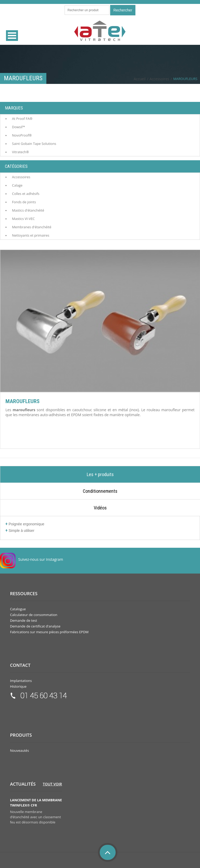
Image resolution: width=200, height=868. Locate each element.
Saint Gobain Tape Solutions (34, 144)
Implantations (21, 681)
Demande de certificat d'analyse (35, 626)
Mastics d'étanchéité (28, 210)
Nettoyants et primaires (31, 235)
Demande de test (23, 620)
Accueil (140, 79)
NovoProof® (22, 135)
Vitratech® (20, 152)
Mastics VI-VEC (23, 219)
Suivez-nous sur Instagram (41, 559)
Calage (17, 185)
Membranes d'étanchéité (32, 227)
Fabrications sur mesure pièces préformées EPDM (49, 632)
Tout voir (52, 784)
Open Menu (12, 36)
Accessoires (159, 79)
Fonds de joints (24, 202)
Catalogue (18, 609)
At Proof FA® (22, 119)
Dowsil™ (18, 127)
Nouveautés (19, 750)
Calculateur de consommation (34, 615)
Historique (18, 686)
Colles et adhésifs (26, 194)
